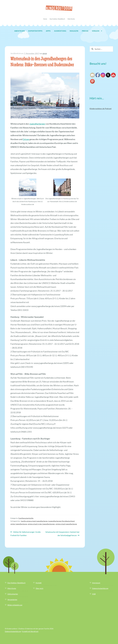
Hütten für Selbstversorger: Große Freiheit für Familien (26, 533)
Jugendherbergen (37, 124)
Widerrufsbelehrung (15, 605)
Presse (85, 31)
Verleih (96, 31)
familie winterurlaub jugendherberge (34, 521)
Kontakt (39, 583)
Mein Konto (71, 19)
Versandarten (12, 600)
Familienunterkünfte (26, 518)
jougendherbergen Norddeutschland (61, 521)
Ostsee (26, 139)
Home (45, 19)
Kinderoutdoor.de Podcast (101, 108)
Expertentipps (35, 31)
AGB (94, 594)
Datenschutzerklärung (100, 588)
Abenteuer (20, 31)
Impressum (96, 583)
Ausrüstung (60, 31)
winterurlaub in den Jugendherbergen (41, 524)
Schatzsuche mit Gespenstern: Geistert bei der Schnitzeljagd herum (62, 533)
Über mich (39, 588)
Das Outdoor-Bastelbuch (57, 19)
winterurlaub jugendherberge (66, 524)
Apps (48, 31)
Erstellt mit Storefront (30, 631)
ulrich (45, 53)
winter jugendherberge (19, 524)
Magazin (74, 31)
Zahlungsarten (13, 594)
